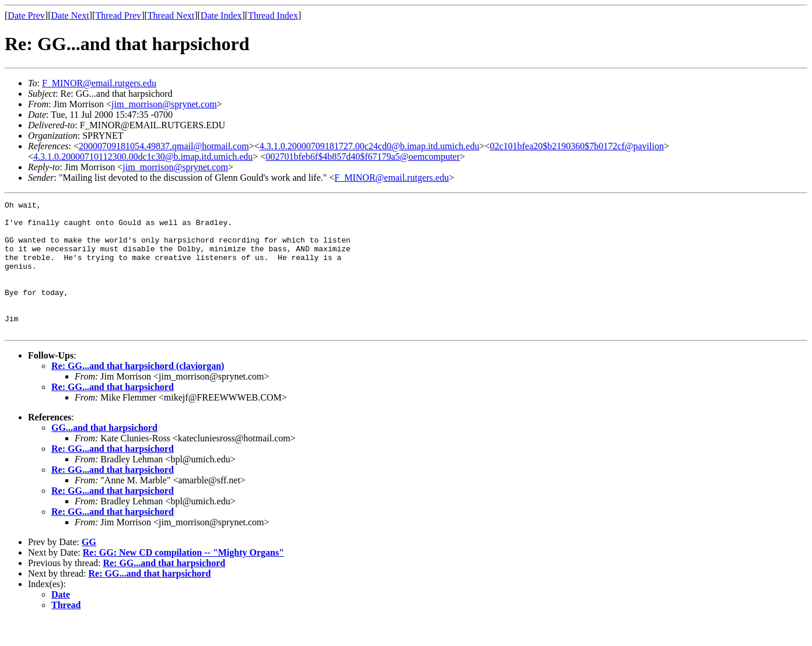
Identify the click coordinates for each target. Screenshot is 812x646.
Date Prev (26, 15)
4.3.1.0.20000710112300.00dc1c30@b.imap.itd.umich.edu (143, 157)
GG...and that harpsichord (104, 454)
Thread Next (171, 15)
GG (89, 568)
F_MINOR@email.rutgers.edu (99, 83)
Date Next (70, 15)
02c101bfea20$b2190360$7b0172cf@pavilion (577, 146)
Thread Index (273, 15)
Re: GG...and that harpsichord (113, 413)
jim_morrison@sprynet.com (164, 104)
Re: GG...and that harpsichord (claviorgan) (138, 392)
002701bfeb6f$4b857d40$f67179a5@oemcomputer (363, 157)
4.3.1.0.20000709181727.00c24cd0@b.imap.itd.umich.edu (370, 146)
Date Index (221, 15)
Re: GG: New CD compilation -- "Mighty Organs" (183, 579)
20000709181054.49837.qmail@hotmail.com (164, 146)
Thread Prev (118, 15)
